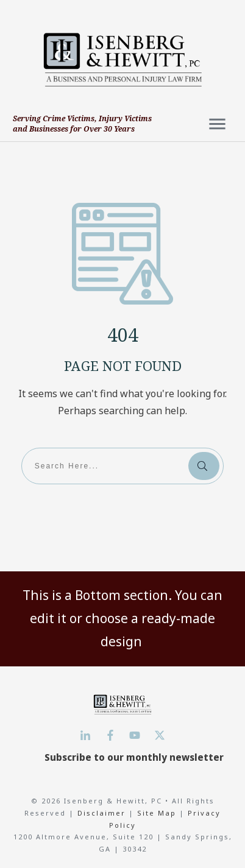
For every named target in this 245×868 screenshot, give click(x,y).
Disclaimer (103, 813)
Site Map (157, 813)
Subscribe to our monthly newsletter (134, 757)
